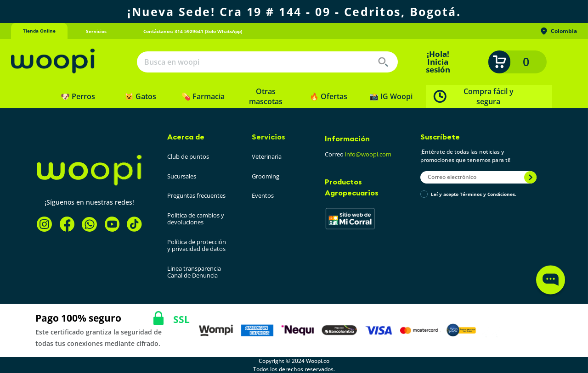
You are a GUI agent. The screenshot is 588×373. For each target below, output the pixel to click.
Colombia (558, 31)
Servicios (269, 137)
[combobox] (267, 62)
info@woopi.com (368, 154)
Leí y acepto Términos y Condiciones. (474, 195)
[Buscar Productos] (383, 62)
